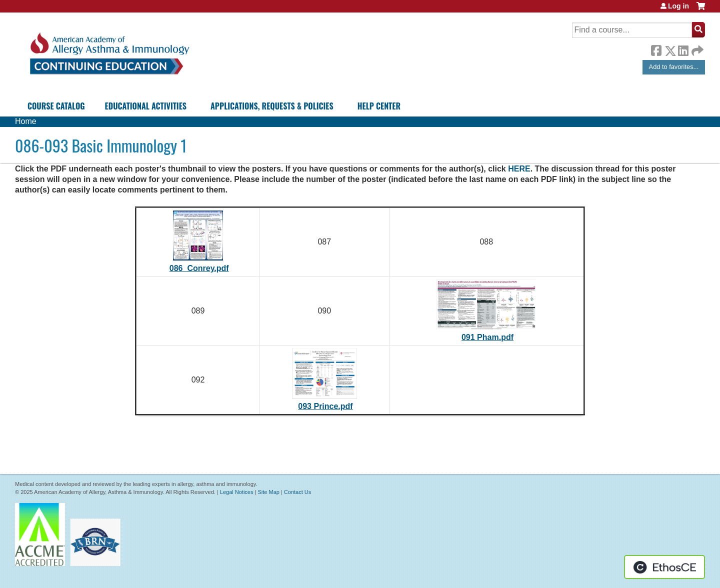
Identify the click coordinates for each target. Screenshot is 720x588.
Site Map (268, 492)
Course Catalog (56, 106)
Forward (696, 48)
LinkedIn (683, 49)
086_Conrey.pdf (199, 268)
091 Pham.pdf (487, 337)
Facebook (656, 49)
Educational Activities (146, 106)
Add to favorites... (674, 67)
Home (26, 121)
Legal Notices (237, 492)
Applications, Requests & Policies (272, 106)
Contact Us (297, 492)
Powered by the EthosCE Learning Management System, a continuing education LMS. (664, 567)
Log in (678, 6)
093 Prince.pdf (325, 406)
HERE (519, 169)
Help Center (379, 106)
